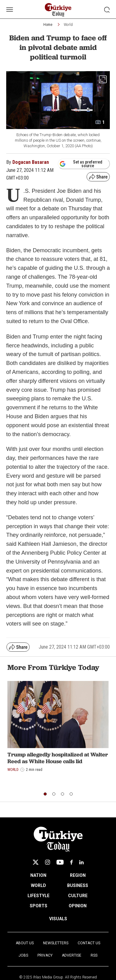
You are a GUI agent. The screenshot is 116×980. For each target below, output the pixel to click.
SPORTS (39, 906)
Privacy (45, 955)
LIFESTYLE (39, 896)
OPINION (78, 906)
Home (48, 25)
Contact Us (89, 943)
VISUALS (58, 919)
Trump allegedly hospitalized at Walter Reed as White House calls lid (58, 758)
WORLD (39, 885)
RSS (94, 955)
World (68, 25)
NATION (38, 875)
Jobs (23, 955)
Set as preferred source (81, 164)
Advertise (72, 955)
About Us (25, 943)
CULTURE (78, 896)
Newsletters (56, 943)
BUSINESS (78, 885)
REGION (78, 875)
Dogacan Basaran (31, 162)
